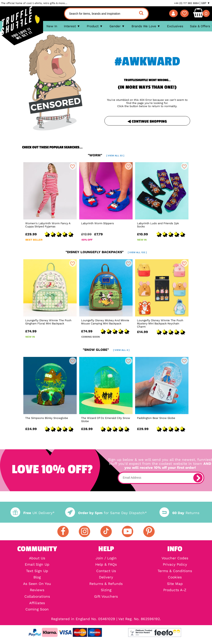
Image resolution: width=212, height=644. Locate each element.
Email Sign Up (37, 565)
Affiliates (37, 603)
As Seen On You (37, 584)
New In (52, 26)
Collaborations (37, 597)
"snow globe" (106, 350)
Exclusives (175, 26)
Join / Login (106, 558)
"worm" (106, 155)
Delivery (106, 577)
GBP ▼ (205, 3)
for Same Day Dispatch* (106, 513)
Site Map (175, 584)
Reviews (37, 590)
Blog (37, 577)
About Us (37, 558)
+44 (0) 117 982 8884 (186, 3)
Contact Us (106, 571)
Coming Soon (37, 610)
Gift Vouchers (106, 597)
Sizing (106, 590)
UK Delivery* (33, 513)
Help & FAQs (106, 565)
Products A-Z (175, 590)
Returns (179, 513)
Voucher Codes (175, 558)
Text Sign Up (37, 571)
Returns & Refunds (106, 584)
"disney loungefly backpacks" (106, 252)
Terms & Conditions (175, 571)
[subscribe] (198, 478)
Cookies (175, 577)
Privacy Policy (175, 565)
